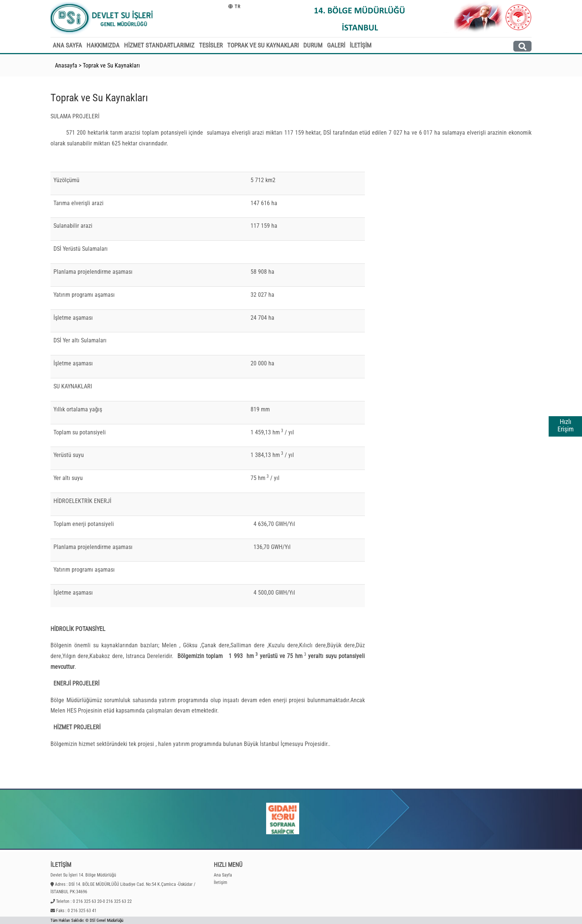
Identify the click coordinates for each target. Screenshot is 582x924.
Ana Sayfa (223, 875)
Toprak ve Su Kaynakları (111, 65)
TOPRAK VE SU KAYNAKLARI (263, 45)
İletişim (220, 882)
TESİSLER (211, 45)
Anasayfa (66, 65)
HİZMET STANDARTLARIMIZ (159, 45)
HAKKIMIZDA (103, 45)
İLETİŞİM (361, 45)
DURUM (313, 45)
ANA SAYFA (67, 45)
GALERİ (336, 45)
